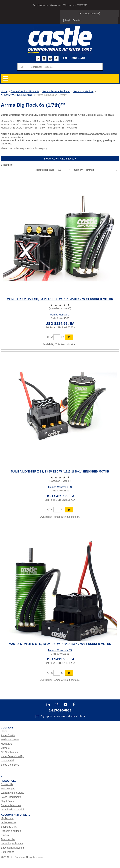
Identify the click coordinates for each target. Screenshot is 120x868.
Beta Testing (8, 852)
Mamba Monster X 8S (60, 487)
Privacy (5, 835)
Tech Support (8, 789)
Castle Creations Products (25, 91)
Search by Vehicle (83, 91)
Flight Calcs (7, 801)
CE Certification (9, 752)
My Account (7, 818)
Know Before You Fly (12, 756)
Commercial (7, 761)
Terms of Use (8, 839)
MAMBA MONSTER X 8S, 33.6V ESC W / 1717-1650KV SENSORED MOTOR (60, 472)
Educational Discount (12, 848)
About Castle (8, 735)
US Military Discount (12, 843)
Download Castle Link (13, 810)
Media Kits (7, 744)
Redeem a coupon (11, 831)
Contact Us (7, 784)
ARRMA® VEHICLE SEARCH (17, 95)
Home (4, 91)
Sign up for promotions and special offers (62, 716)
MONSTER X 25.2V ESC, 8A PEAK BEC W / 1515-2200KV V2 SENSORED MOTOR (60, 299)
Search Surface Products (56, 91)
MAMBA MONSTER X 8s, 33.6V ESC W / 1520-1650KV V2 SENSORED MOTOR (60, 644)
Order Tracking (9, 822)
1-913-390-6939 (74, 58)
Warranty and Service (13, 793)
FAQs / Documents (11, 797)
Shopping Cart (9, 827)
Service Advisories (11, 805)
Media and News (10, 739)
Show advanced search (60, 159)
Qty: (50, 337)
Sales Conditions (10, 765)
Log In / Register (72, 20)
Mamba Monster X (60, 315)
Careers (5, 748)
